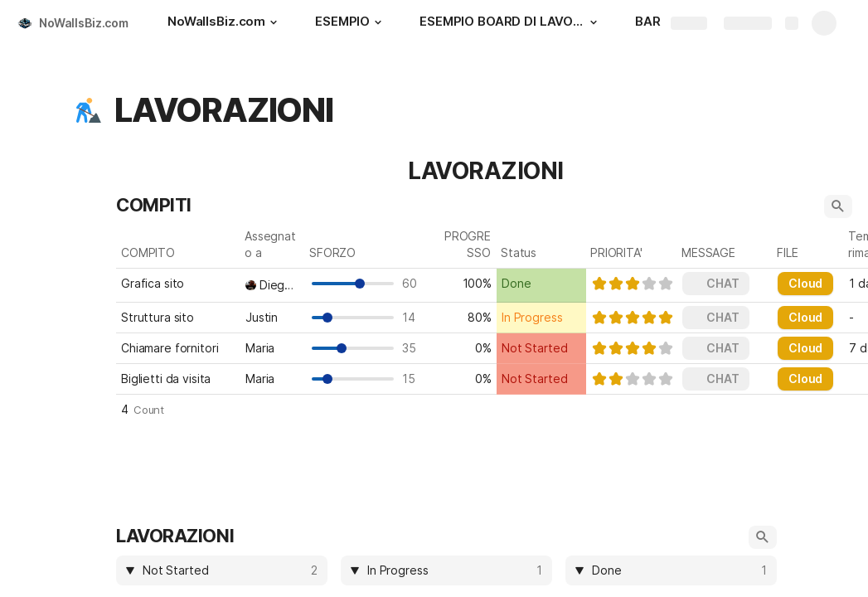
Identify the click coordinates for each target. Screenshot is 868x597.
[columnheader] (222, 570)
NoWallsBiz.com (84, 23)
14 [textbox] (413, 317)
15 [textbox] (413, 379)
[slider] (633, 284)
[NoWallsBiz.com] (225, 23)
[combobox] (273, 285)
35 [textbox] (413, 348)
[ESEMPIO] (351, 23)
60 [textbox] (413, 283)
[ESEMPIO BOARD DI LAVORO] (511, 23)
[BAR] (648, 23)
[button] (274, 22)
